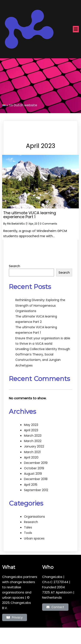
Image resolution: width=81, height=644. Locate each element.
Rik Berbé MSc (16, 224)
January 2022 (34, 446)
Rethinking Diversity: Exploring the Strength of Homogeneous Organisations (40, 305)
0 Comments (48, 224)
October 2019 (34, 468)
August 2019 (33, 474)
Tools (28, 533)
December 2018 (36, 479)
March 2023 (33, 436)
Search (14, 266)
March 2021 (32, 452)
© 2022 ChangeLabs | (27, 634)
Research (31, 522)
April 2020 (31, 457)
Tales (28, 527)
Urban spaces (34, 538)
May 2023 (31, 425)
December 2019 (36, 463)
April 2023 (31, 430)
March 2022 (33, 441)
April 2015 (31, 485)
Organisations (34, 517)
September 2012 (36, 490)
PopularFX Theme (58, 634)
